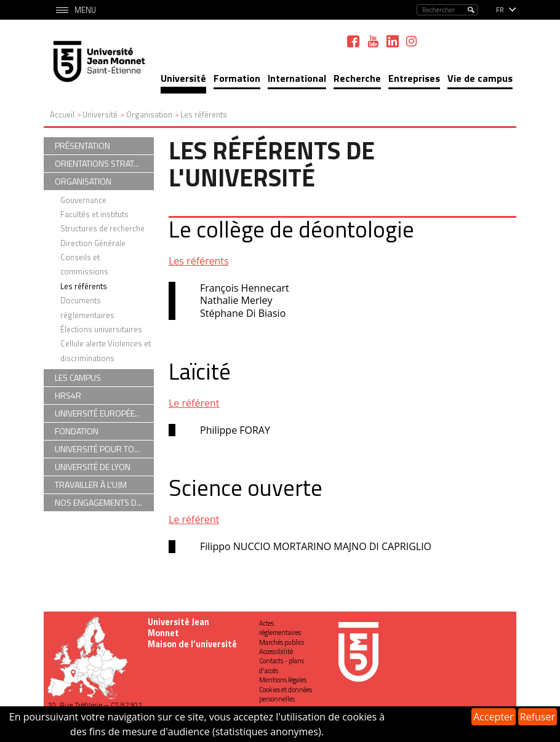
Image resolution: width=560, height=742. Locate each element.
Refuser (538, 717)
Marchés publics (282, 642)
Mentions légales (283, 680)
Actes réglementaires (280, 628)
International (297, 78)
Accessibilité (276, 652)
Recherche (357, 78)
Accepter (493, 717)
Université (183, 78)
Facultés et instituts (94, 214)
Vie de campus (480, 78)
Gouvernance (83, 200)
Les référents (199, 261)
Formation (237, 78)
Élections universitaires (101, 329)
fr (500, 10)
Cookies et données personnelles (286, 694)
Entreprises (414, 78)
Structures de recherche (102, 228)
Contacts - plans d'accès (282, 665)
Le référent (194, 403)
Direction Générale (93, 243)
